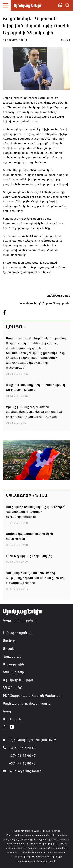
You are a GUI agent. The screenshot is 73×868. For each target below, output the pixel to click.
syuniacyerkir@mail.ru (26, 771)
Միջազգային (13, 664)
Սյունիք (9, 641)
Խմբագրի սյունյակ (18, 633)
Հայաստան (12, 656)
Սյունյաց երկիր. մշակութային (27, 704)
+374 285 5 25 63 (22, 748)
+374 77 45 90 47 (22, 764)
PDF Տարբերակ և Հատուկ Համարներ (33, 696)
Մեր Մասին (12, 719)
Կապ (7, 711)
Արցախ (9, 649)
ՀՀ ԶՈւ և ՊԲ (13, 688)
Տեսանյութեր (13, 672)
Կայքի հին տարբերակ (21, 620)
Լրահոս (16, 327)
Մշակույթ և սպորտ (18, 680)
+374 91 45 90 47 (22, 756)
